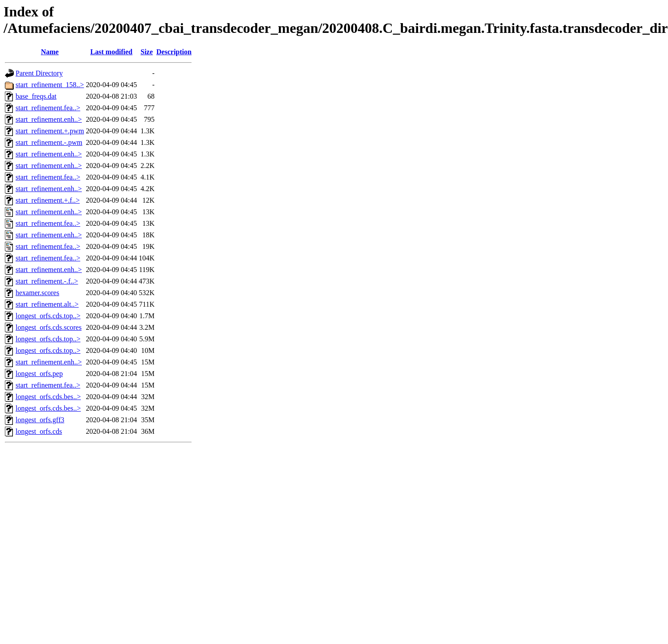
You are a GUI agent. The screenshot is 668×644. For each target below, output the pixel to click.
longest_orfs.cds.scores (48, 327)
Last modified (111, 52)
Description (174, 52)
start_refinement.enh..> (49, 119)
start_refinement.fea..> (48, 108)
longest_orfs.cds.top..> (48, 316)
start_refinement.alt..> (47, 304)
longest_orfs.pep (39, 374)
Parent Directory (39, 73)
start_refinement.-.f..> (47, 281)
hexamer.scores (37, 293)
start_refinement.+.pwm (50, 131)
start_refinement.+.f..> (48, 200)
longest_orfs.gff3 (40, 420)
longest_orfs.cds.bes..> (48, 397)
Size (147, 52)
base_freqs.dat (36, 96)
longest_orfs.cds (39, 431)
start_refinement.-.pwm (49, 142)
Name (50, 52)
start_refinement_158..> (50, 85)
